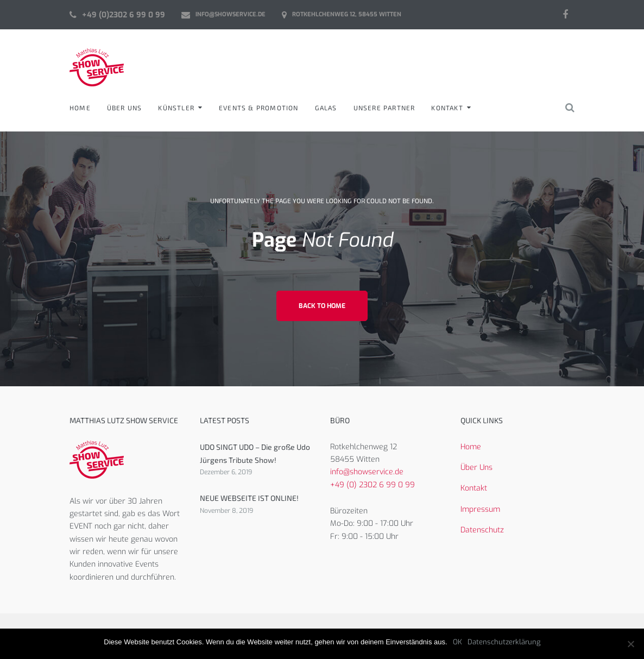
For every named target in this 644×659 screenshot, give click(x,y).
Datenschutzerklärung (504, 642)
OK (457, 642)
